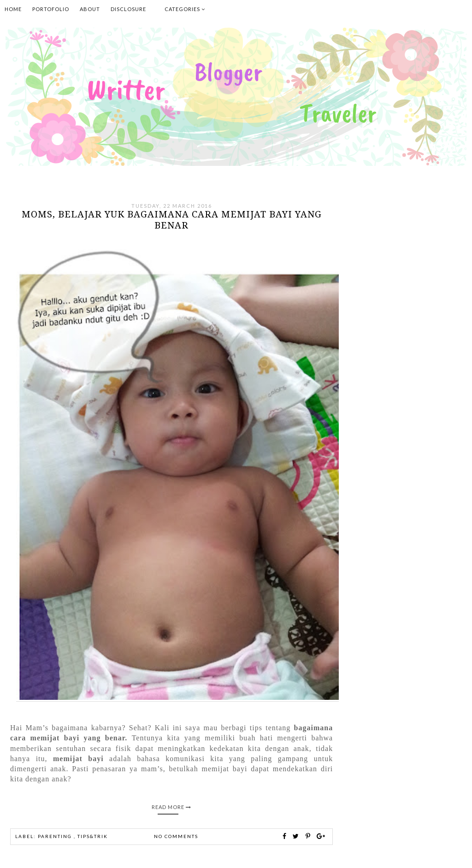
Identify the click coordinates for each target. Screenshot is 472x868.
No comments (176, 836)
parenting (56, 836)
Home (13, 9)
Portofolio (51, 9)
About (90, 9)
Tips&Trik (93, 836)
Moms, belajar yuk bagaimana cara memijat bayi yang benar (172, 220)
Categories (185, 9)
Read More (171, 807)
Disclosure (128, 9)
